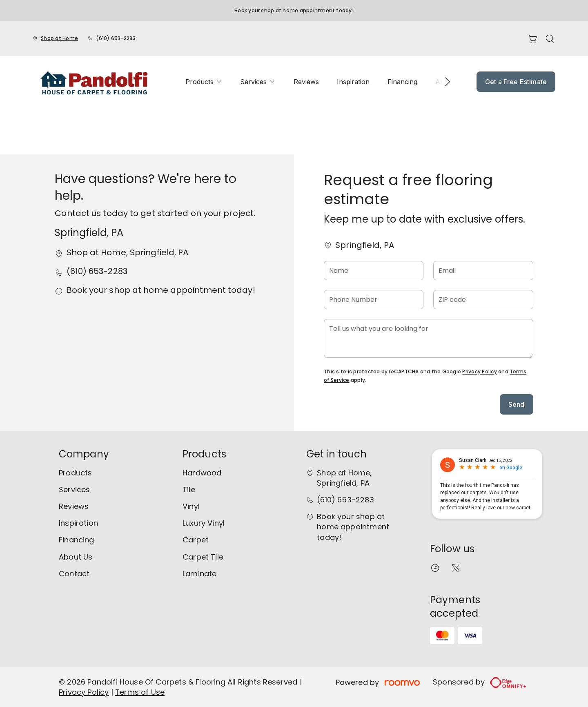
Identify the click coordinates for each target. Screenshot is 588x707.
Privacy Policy (479, 371)
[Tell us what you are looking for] (428, 338)
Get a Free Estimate (516, 82)
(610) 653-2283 (116, 38)
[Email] (483, 271)
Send (517, 404)
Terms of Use (140, 692)
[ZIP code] (483, 300)
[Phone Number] (374, 300)
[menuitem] (204, 82)
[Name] (374, 271)
